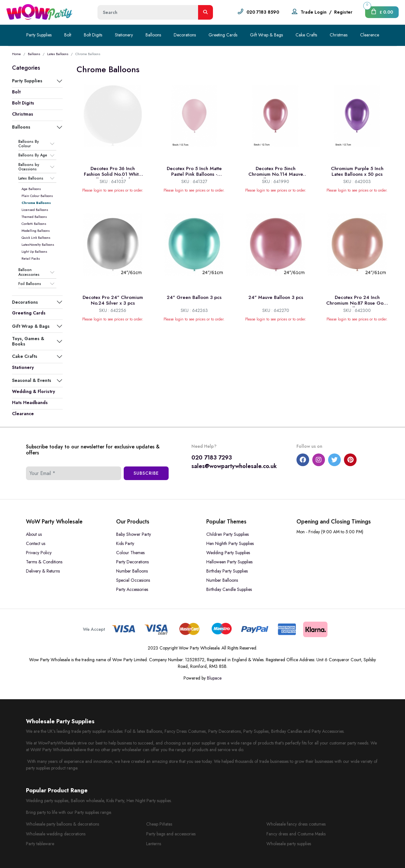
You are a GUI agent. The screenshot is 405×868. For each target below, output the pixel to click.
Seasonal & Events (32, 380)
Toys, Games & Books (28, 341)
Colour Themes (130, 553)
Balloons (153, 35)
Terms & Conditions (44, 562)
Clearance (23, 414)
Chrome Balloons (36, 203)
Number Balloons (132, 571)
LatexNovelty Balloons (38, 244)
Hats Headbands (30, 402)
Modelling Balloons (36, 231)
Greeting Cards (223, 35)
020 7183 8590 (263, 12)
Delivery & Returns (43, 571)
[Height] (148, 12)
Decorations (185, 35)
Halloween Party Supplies (229, 562)
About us (34, 534)
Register (343, 12)
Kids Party (125, 543)
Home (16, 54)
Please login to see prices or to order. (113, 190)
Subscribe (146, 473)
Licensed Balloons (35, 210)
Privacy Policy (39, 553)
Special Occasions (133, 580)
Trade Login (314, 12)
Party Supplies (39, 35)
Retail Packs (31, 258)
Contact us (36, 543)
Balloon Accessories (29, 272)
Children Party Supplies (227, 534)
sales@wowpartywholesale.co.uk (234, 466)
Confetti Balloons (34, 224)
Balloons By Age (33, 155)
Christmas (339, 35)
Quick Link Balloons (36, 238)
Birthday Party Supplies (227, 571)
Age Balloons (31, 189)
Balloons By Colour (29, 144)
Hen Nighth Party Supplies (230, 543)
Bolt (68, 35)
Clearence (370, 35)
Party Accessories (132, 589)
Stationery (124, 35)
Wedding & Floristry (34, 391)
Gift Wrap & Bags (266, 35)
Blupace (214, 678)
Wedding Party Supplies (228, 553)
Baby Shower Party (134, 534)
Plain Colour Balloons (37, 196)
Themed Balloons (34, 217)
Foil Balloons (30, 284)
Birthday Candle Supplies (229, 589)
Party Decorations (132, 562)
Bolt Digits (93, 35)
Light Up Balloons (34, 251)
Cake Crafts (306, 35)
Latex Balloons (58, 54)
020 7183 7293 (212, 458)
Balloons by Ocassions (29, 167)
